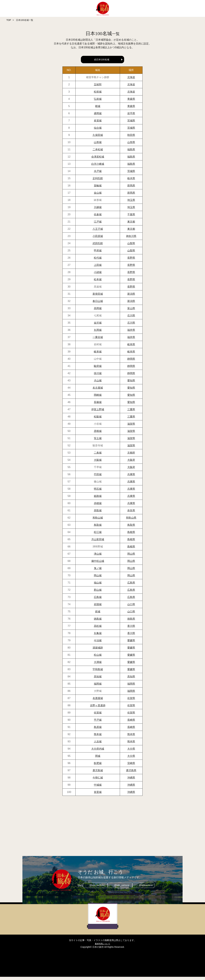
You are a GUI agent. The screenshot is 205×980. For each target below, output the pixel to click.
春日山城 (98, 304)
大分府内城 (98, 752)
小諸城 (98, 275)
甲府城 (98, 254)
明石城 (98, 492)
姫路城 (98, 499)
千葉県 (131, 218)
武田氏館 (98, 247)
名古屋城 (98, 391)
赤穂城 (98, 506)
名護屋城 (98, 701)
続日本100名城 (102, 60)
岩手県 (131, 117)
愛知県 (131, 384)
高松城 (98, 629)
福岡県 (131, 687)
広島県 (131, 586)
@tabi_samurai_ (96, 889)
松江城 (98, 535)
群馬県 (131, 189)
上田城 (98, 268)
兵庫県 (131, 478)
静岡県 (131, 362)
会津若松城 (98, 160)
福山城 (98, 586)
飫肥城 (98, 766)
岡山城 (98, 579)
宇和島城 (98, 673)
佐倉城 (98, 218)
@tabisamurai (147, 889)
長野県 (131, 261)
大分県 (131, 752)
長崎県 (131, 723)
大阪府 (131, 463)
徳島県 (131, 622)
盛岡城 (98, 117)
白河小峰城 (98, 167)
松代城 (98, 261)
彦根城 (98, 434)
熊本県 (131, 737)
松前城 (98, 95)
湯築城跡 (98, 651)
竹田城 (98, 478)
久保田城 (98, 138)
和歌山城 (98, 521)
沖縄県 (131, 781)
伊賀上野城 (98, 413)
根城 (98, 109)
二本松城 (98, 153)
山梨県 (131, 247)
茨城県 (131, 174)
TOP (9, 20)
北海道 (131, 80)
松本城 (98, 283)
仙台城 (98, 131)
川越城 (98, 210)
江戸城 (98, 225)
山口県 (131, 608)
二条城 (98, 456)
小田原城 (98, 239)
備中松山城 (98, 564)
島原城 (98, 730)
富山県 (131, 312)
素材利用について (102, 947)
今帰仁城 (98, 781)
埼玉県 (131, 203)
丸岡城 (98, 333)
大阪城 (98, 463)
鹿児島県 (131, 774)
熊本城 (98, 737)
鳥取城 (98, 528)
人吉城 (98, 745)
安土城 (98, 441)
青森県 (131, 102)
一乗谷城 (98, 340)
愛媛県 (131, 644)
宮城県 (131, 124)
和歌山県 (131, 521)
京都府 (131, 456)
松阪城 (98, 420)
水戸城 (98, 174)
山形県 (131, 145)
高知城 (98, 680)
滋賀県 (131, 427)
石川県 (131, 319)
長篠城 (98, 405)
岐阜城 (98, 355)
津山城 (98, 557)
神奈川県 (131, 239)
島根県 (131, 535)
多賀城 (98, 124)
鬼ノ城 (98, 571)
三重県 (131, 413)
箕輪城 (98, 189)
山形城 (98, 145)
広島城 (98, 600)
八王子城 (98, 232)
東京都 (131, 225)
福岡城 (98, 687)
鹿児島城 (98, 774)
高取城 (98, 514)
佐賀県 (131, 701)
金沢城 (98, 326)
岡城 (98, 759)
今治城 (98, 644)
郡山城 (98, 593)
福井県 (131, 333)
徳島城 (98, 622)
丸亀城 (98, 636)
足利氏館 (98, 182)
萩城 (98, 615)
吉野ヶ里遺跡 (98, 709)
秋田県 (131, 138)
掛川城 (98, 376)
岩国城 (98, 608)
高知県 (131, 680)
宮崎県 (131, 766)
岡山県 (131, 557)
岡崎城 (98, 398)
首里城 (98, 795)
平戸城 (98, 723)
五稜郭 (98, 88)
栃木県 (131, 182)
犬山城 (98, 384)
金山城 (98, 196)
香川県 (131, 629)
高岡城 (98, 312)
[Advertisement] (102, 830)
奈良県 (131, 514)
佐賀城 (98, 716)
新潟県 (131, 297)
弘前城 (98, 102)
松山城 (98, 658)
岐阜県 (131, 348)
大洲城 (98, 665)
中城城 (98, 788)
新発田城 (98, 297)
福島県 (131, 153)
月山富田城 (98, 543)
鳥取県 (131, 528)
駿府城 (98, 369)
